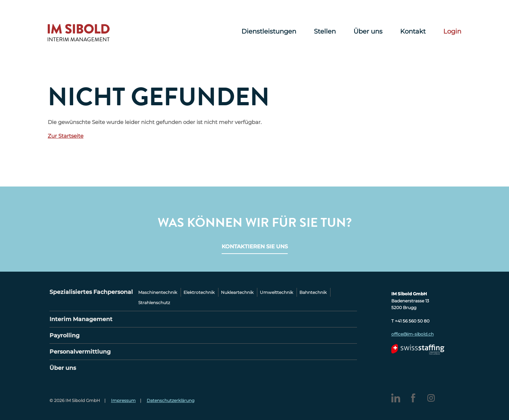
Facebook (413, 398)
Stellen (325, 32)
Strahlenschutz (154, 303)
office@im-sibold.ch (413, 334)
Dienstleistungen (269, 32)
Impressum (123, 400)
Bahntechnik (313, 292)
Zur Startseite (66, 136)
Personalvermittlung (80, 352)
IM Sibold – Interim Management (79, 33)
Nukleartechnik (237, 292)
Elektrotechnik (199, 292)
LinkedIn (396, 398)
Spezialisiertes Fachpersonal (91, 292)
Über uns (368, 32)
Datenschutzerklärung (171, 400)
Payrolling (65, 335)
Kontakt (413, 32)
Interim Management (81, 319)
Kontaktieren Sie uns (255, 246)
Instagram (431, 398)
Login (452, 32)
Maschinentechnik (158, 292)
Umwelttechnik (276, 292)
